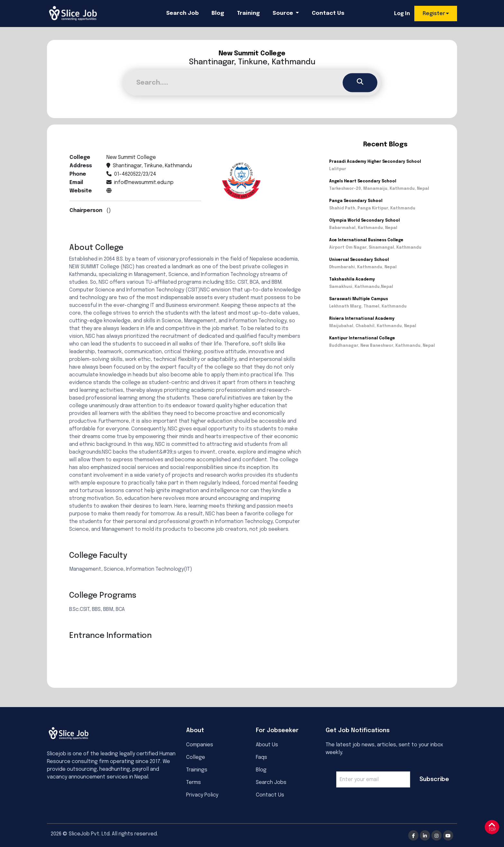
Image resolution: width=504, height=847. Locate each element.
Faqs (261, 757)
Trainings (197, 770)
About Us (267, 745)
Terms (194, 783)
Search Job (182, 13)
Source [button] (283, 13)
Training (248, 13)
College (196, 757)
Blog (218, 13)
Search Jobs (271, 783)
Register (434, 14)
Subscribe (434, 779)
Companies (200, 745)
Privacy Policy (202, 795)
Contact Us (328, 13)
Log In (402, 14)
